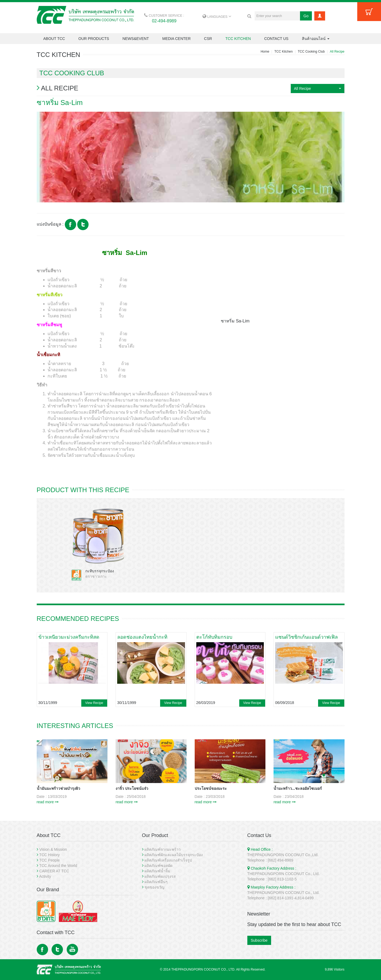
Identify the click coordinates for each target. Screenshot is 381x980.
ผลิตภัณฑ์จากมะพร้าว (163, 849)
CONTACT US (276, 39)
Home (265, 52)
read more (48, 802)
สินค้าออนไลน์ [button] (316, 39)
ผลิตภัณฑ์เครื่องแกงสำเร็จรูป (168, 860)
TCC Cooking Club (311, 52)
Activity (45, 876)
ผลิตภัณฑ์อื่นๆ (156, 882)
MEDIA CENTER (176, 39)
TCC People (49, 860)
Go (306, 16)
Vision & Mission (53, 849)
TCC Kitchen (284, 52)
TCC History (49, 855)
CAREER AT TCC (54, 871)
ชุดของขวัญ (154, 887)
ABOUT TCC (54, 39)
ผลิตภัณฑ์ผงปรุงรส (160, 876)
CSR (208, 39)
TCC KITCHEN (238, 39)
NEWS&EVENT (136, 39)
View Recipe (94, 703)
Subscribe (259, 940)
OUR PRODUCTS (94, 39)
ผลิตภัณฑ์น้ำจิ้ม (157, 871)
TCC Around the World (58, 866)
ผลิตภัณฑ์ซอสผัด (159, 866)
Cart (369, 12)
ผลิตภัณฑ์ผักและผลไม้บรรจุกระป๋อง (174, 855)
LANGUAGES (217, 17)
